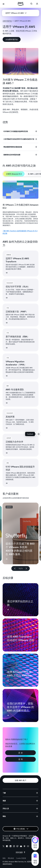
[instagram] (14, 847)
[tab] (14, 174)
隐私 (4, 858)
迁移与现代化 (7, 21)
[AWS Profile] (37, 4)
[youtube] (21, 847)
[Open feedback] (39, 434)
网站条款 (11, 858)
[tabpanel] (20, 207)
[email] (28, 847)
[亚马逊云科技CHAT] (35, 841)
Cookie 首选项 (21, 858)
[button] (16, 13)
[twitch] (17, 847)
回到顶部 (21, 852)
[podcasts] (24, 847)
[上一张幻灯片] (14, 568)
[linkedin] (10, 847)
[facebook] (7, 847)
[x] (3, 847)
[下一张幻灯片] (27, 568)
